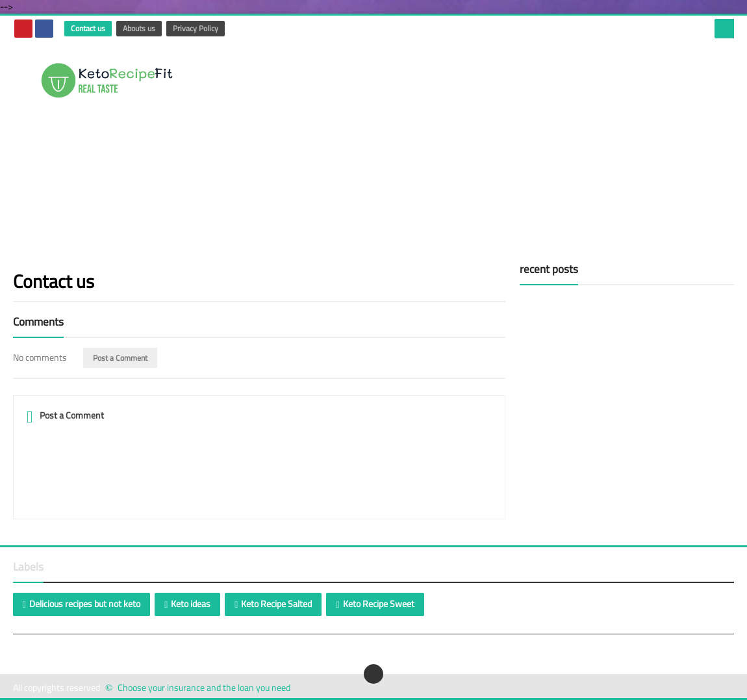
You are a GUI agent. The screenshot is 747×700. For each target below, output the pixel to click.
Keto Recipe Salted (276, 604)
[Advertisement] (498, 146)
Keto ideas (191, 604)
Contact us (88, 28)
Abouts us (139, 28)
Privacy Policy (196, 28)
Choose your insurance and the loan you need (204, 688)
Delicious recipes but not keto (85, 604)
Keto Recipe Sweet (379, 604)
